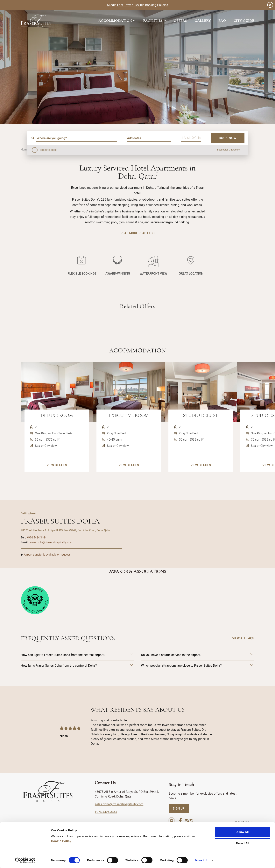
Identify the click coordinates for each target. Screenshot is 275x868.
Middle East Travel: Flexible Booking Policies (137, 5)
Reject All (243, 843)
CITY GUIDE (244, 21)
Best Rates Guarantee (228, 150)
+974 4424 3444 (36, 537)
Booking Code (48, 150)
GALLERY (203, 21)
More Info (202, 860)
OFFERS (180, 21)
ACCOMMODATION (115, 21)
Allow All (243, 832)
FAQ (222, 21)
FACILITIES (153, 21)
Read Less (146, 233)
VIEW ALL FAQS (243, 638)
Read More (129, 233)
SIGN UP (179, 808)
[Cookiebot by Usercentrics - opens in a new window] (25, 860)
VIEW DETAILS (57, 480)
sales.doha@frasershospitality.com (51, 542)
